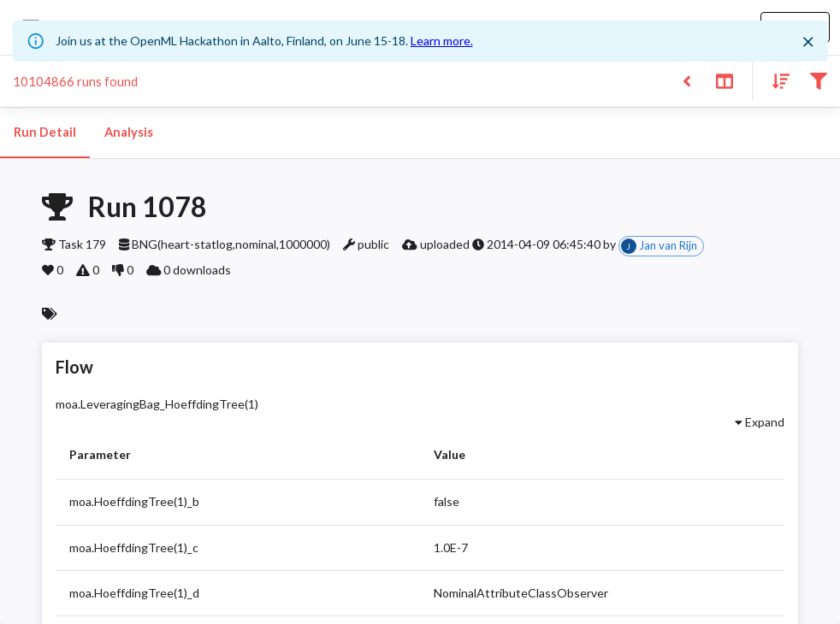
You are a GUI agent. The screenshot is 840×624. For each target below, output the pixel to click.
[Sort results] (776, 80)
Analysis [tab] (128, 132)
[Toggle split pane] (724, 80)
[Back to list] (686, 80)
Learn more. (442, 41)
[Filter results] (818, 80)
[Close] (807, 42)
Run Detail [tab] (45, 132)
